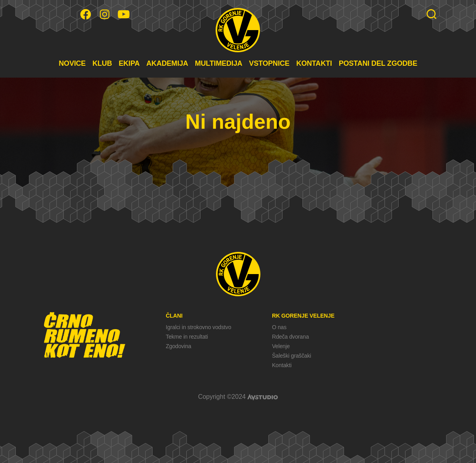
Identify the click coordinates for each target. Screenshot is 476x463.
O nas (279, 327)
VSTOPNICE (269, 63)
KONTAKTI (314, 63)
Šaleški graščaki (292, 356)
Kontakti (282, 365)
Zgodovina (178, 346)
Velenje (281, 346)
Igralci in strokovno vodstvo (198, 327)
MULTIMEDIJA (219, 63)
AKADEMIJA (167, 63)
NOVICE (72, 63)
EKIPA (129, 63)
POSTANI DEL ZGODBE (378, 63)
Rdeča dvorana (290, 337)
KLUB (102, 63)
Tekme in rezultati (187, 337)
